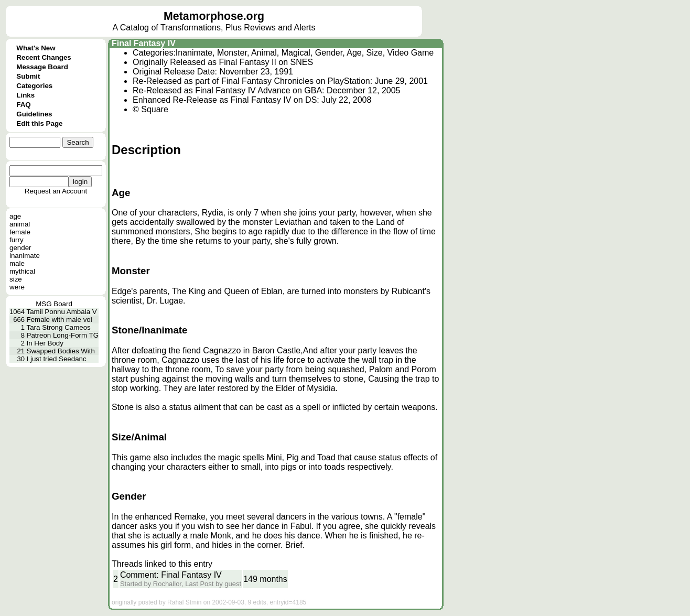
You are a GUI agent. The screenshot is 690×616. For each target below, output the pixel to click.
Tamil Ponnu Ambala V (62, 312)
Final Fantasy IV (144, 43)
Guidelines (34, 114)
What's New (36, 48)
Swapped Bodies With (61, 351)
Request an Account (56, 191)
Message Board (42, 67)
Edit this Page (39, 123)
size (16, 279)
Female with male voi (60, 320)
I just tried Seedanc (57, 359)
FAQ (23, 105)
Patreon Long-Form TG (63, 335)
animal (20, 224)
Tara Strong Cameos (59, 327)
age (15, 216)
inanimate (25, 256)
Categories (34, 86)
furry (17, 240)
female (20, 232)
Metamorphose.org (214, 16)
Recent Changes (44, 57)
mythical (22, 271)
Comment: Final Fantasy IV (171, 575)
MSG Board (54, 304)
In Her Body (45, 343)
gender (20, 248)
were (17, 287)
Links (25, 95)
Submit (28, 76)
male (17, 263)
